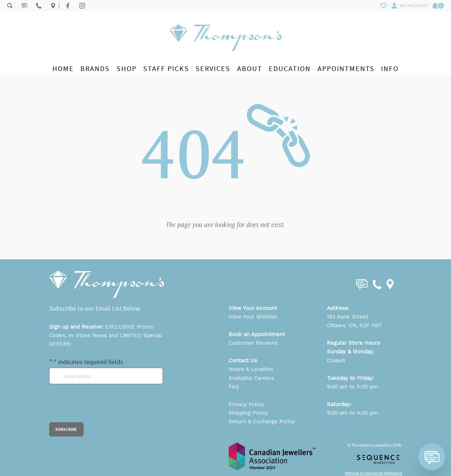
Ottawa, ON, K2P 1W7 (354, 325)
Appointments (346, 69)
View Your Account (253, 308)
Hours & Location (251, 369)
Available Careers (251, 378)
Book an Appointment (257, 334)
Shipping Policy (248, 413)
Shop (127, 69)
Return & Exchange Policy (262, 421)
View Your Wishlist (253, 317)
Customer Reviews (253, 343)
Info (390, 69)
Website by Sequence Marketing (374, 473)
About (250, 69)
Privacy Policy (246, 404)
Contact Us (243, 360)
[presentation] (104, 408)
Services (213, 69)
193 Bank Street (348, 317)
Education (290, 69)
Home (63, 69)
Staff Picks (166, 69)
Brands (95, 69)
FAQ (234, 387)
